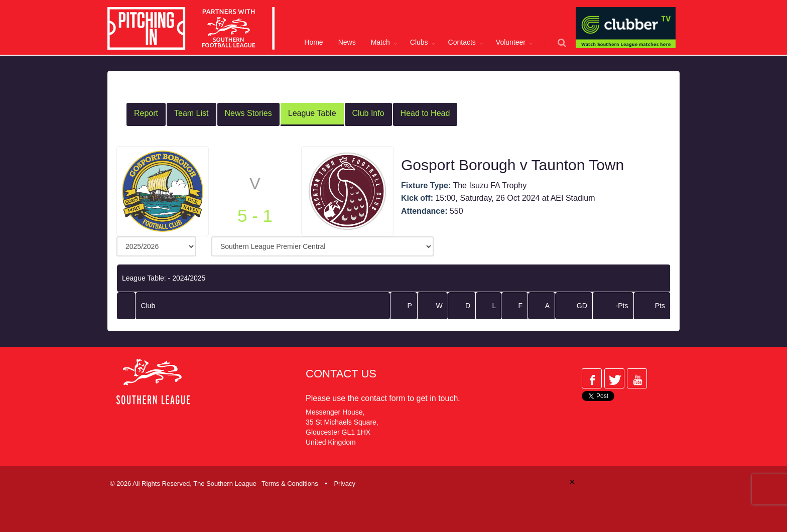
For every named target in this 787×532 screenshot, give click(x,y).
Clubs (419, 42)
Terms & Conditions (290, 484)
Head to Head (425, 113)
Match (380, 42)
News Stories (248, 113)
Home (313, 42)
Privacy (345, 484)
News (347, 42)
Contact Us (341, 374)
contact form (383, 398)
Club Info (368, 113)
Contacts (462, 42)
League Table (312, 113)
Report (146, 113)
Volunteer (511, 42)
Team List (191, 113)
